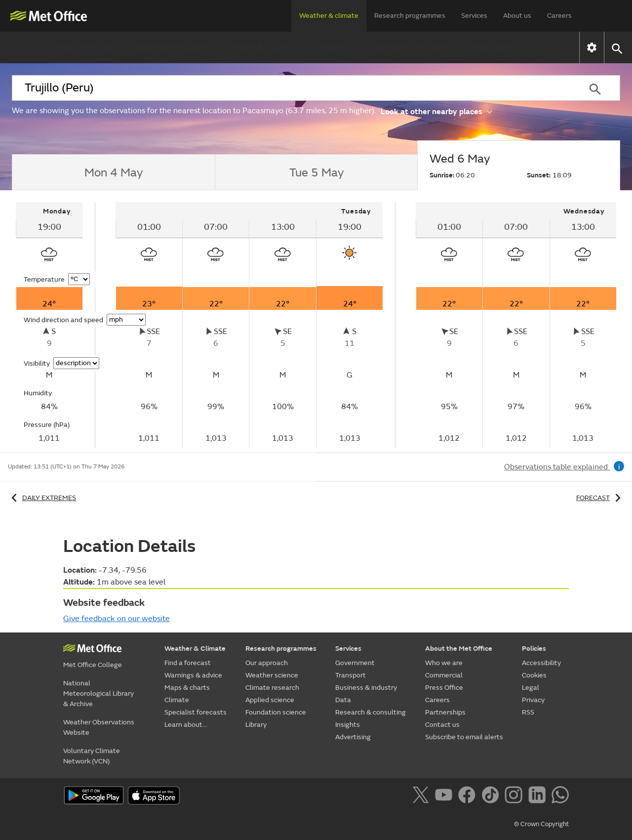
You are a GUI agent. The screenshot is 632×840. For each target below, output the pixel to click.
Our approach (267, 663)
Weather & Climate (195, 649)
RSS (528, 712)
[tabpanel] (50, 325)
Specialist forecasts (409, 47)
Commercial (444, 675)
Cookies (534, 675)
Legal (531, 688)
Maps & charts (263, 47)
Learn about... (498, 47)
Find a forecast (84, 47)
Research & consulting (371, 712)
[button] (616, 48)
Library (256, 725)
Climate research (272, 688)
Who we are (444, 663)
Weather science (272, 675)
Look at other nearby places (436, 111)
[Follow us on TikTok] (492, 797)
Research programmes (410, 16)
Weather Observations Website (99, 727)
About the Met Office (459, 649)
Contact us (442, 725)
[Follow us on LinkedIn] (539, 797)
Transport (351, 675)
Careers (559, 16)
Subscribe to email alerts (464, 737)
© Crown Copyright (541, 824)
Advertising (353, 737)
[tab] (113, 172)
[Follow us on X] (422, 797)
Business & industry (366, 688)
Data (343, 700)
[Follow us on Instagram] (515, 797)
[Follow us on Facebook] (469, 797)
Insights (348, 725)
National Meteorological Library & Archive (99, 693)
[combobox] (291, 88)
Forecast (600, 498)
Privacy (533, 700)
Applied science (270, 700)
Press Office (444, 688)
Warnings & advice (174, 47)
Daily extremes (42, 498)
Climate (331, 47)
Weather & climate (329, 16)
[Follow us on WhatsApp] (560, 797)
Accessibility (541, 663)
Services (474, 16)
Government (355, 663)
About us (517, 16)
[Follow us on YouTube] (446, 797)
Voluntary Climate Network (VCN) (92, 756)
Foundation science (276, 712)
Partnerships (445, 712)
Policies (534, 649)
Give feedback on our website (117, 619)
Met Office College (93, 665)
